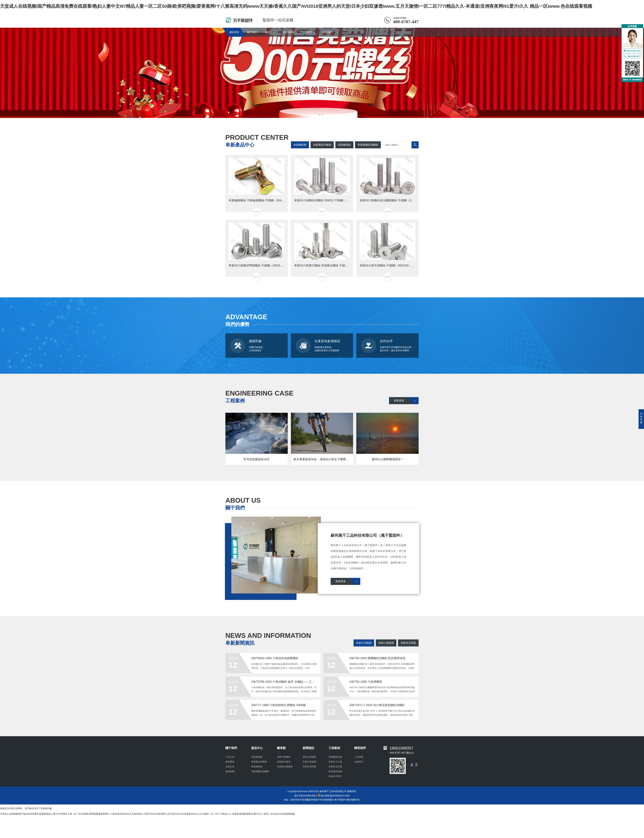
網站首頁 (234, 32)
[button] (319, 115)
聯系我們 (328, 32)
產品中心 (270, 32)
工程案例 (310, 32)
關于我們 (252, 32)
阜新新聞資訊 (290, 32)
